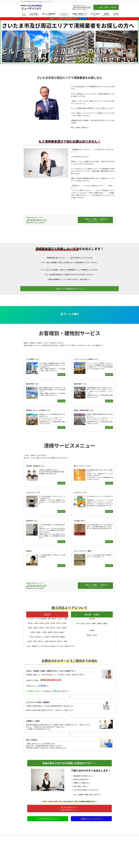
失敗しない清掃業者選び (27, 853)
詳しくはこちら (83, 19)
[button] (69, 289)
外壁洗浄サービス (60, 859)
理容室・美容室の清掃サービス (97, 862)
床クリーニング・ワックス (62, 850)
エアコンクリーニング (61, 853)
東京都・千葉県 (92, 614)
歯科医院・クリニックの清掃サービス (99, 859)
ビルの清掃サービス (95, 847)
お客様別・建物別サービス (95, 844)
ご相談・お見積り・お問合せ (106, 7)
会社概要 (23, 859)
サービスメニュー (59, 844)
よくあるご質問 (25, 856)
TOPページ (24, 844)
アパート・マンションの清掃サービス (99, 850)
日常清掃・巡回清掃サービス (63, 847)
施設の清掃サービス (95, 853)
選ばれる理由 (25, 850)
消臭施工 (58, 865)
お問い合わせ (25, 862)
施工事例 (23, 847)
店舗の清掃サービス (95, 856)
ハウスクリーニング (61, 856)
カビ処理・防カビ (60, 862)
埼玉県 (47, 614)
